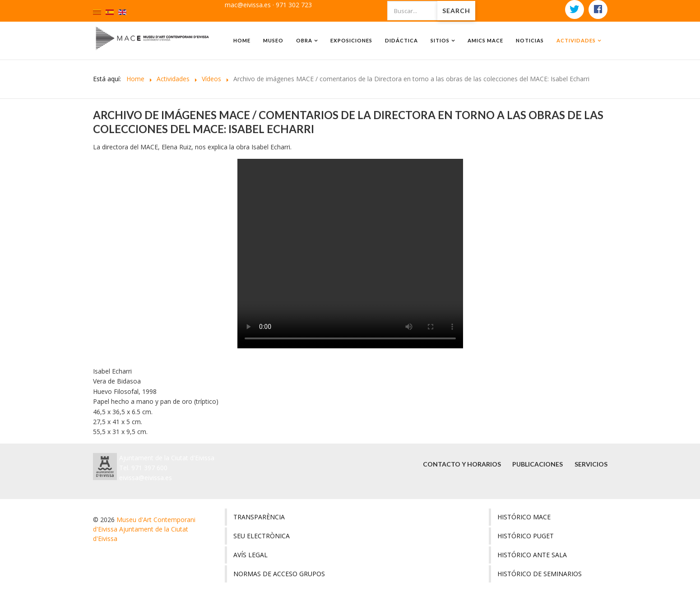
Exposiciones (351, 40)
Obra (304, 40)
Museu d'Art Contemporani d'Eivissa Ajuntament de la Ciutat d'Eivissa (144, 529)
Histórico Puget (526, 536)
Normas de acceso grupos (279, 574)
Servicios (591, 464)
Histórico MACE (524, 517)
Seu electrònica (262, 536)
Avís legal (250, 555)
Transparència (259, 517)
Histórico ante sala (532, 555)
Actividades (576, 40)
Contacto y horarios (460, 464)
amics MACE (485, 40)
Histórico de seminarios (540, 574)
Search (456, 11)
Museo (273, 40)
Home (242, 40)
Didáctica (401, 40)
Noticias (530, 40)
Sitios (440, 40)
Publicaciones (537, 464)
